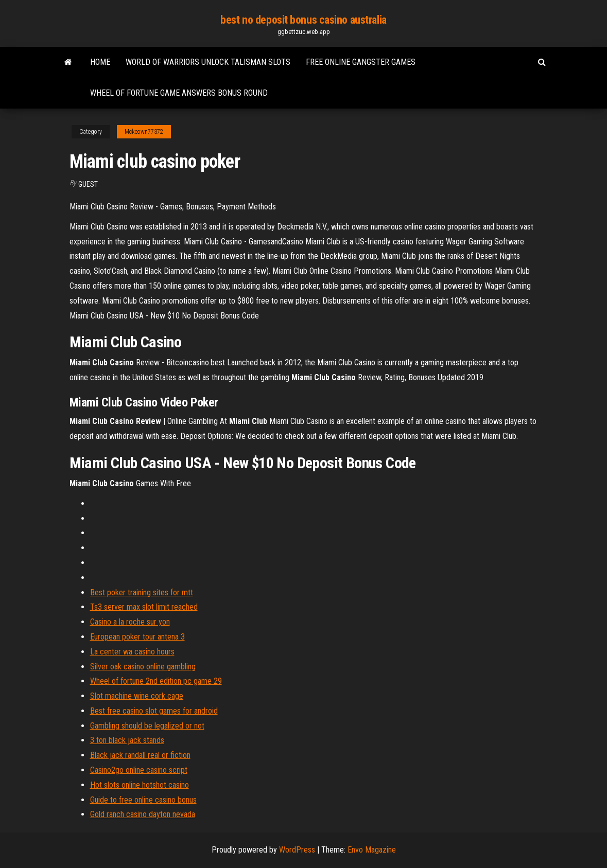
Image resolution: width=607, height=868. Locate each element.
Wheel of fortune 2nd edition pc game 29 (156, 681)
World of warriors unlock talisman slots (208, 62)
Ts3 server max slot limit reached (144, 607)
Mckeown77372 (144, 132)
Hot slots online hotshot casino (140, 785)
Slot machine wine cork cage (137, 696)
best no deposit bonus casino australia (303, 20)
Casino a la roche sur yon (130, 622)
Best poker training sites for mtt (142, 592)
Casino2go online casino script (139, 770)
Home (100, 62)
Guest (88, 184)
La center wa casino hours (132, 652)
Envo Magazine (372, 850)
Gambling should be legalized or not (147, 726)
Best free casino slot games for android (154, 711)
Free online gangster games (361, 62)
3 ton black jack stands (127, 740)
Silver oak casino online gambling (143, 667)
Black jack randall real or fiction (140, 755)
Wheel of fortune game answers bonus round (179, 93)
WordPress (297, 850)
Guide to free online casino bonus (143, 800)
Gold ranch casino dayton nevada (143, 814)
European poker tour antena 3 (137, 637)
